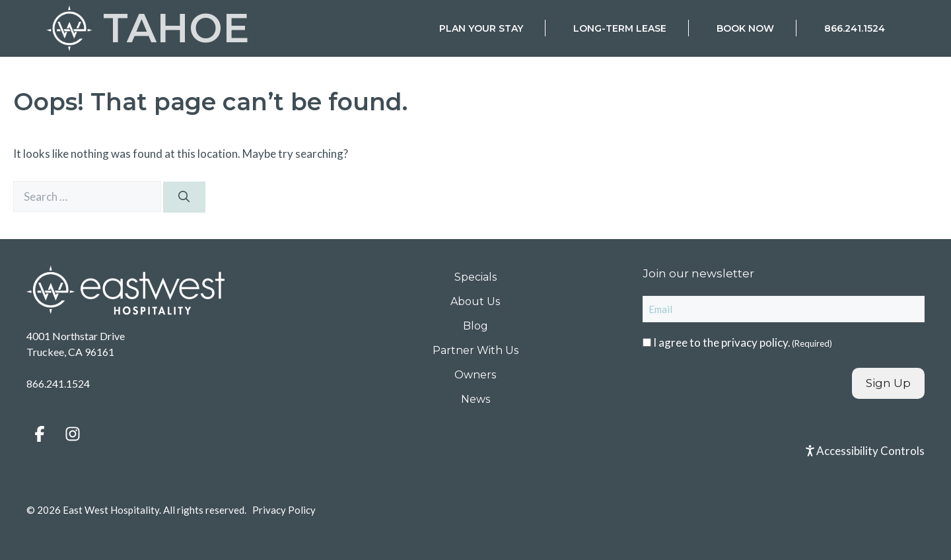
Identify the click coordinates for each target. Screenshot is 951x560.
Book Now (745, 28)
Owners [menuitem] (475, 375)
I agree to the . (743, 342)
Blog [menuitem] (475, 326)
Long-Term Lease (620, 28)
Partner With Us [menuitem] (475, 350)
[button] (40, 434)
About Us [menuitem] (475, 301)
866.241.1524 (855, 28)
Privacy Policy (284, 510)
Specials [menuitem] (475, 277)
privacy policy (755, 342)
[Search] (184, 197)
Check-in (546, 223)
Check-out (649, 223)
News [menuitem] (475, 399)
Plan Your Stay (481, 28)
